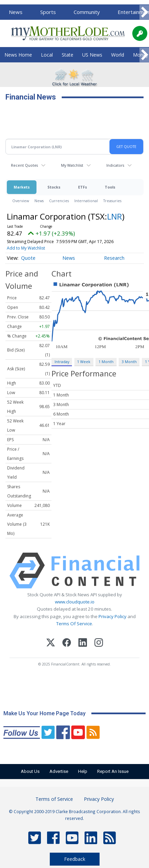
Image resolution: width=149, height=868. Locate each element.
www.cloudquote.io (75, 602)
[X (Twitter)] (51, 643)
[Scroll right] (144, 12)
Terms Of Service (74, 624)
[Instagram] (99, 643)
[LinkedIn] (83, 643)
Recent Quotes (24, 165)
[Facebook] (67, 643)
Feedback (75, 859)
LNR (115, 216)
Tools (110, 187)
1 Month (106, 362)
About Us (30, 771)
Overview (21, 201)
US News (92, 55)
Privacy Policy (113, 616)
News (16, 12)
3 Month (129, 362)
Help (83, 771)
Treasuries (112, 201)
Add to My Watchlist (26, 248)
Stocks (54, 187)
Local (47, 55)
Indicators (115, 165)
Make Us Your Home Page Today (44, 713)
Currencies (59, 201)
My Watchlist (72, 165)
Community (87, 12)
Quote (28, 258)
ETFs (83, 187)
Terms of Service (54, 799)
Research (114, 258)
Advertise (59, 771)
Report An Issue (113, 771)
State (68, 55)
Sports (48, 12)
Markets (22, 187)
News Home (18, 55)
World (118, 55)
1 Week (84, 362)
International (86, 201)
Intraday (62, 362)
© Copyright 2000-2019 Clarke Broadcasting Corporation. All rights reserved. (74, 815)
